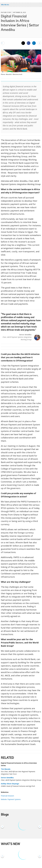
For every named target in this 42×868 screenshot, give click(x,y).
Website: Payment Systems (11, 799)
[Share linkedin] (34, 43)
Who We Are (5, 5)
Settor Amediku (7, 778)
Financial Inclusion (7, 796)
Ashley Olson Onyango (10, 784)
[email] (3, 43)
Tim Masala (6, 769)
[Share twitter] (23, 43)
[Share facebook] (29, 43)
